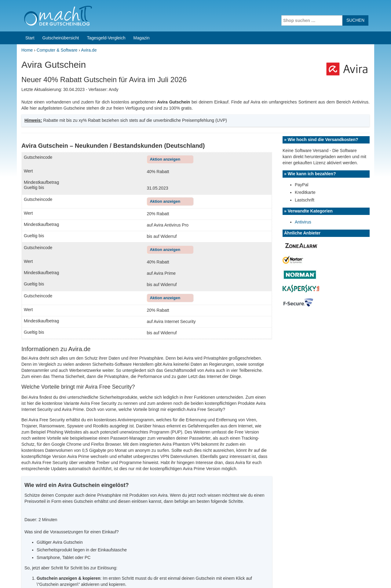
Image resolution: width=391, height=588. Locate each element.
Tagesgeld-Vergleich (106, 38)
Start (30, 38)
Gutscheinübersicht (61, 38)
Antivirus (303, 222)
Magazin (142, 38)
